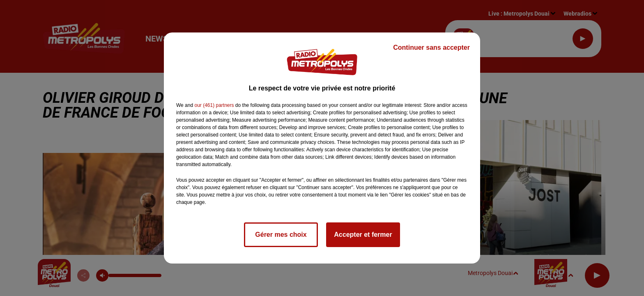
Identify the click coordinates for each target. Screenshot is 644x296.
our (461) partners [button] (214, 105)
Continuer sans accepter (431, 47)
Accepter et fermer (363, 235)
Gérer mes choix (281, 235)
